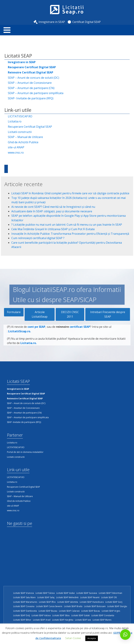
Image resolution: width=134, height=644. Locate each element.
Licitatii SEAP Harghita (63, 620)
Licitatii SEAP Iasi (83, 620)
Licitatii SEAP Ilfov (47, 602)
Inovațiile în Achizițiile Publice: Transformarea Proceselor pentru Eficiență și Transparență (70, 234)
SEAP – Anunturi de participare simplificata (36, 93)
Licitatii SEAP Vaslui (66, 593)
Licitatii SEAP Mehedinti (67, 597)
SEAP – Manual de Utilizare (25, 137)
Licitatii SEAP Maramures (25, 602)
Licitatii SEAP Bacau (91, 611)
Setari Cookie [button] (73, 638)
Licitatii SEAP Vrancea (24, 593)
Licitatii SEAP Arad (42, 620)
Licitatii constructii (20, 132)
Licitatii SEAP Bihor (22, 620)
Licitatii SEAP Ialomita (68, 602)
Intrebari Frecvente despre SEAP (108, 314)
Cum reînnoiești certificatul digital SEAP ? (38, 238)
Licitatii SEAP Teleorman (110, 593)
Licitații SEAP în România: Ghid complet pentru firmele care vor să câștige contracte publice (70, 193)
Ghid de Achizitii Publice (23, 142)
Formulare (14, 312)
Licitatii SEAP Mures (102, 620)
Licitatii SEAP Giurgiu (117, 606)
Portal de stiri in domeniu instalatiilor (25, 452)
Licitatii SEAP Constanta (103, 615)
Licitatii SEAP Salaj (46, 597)
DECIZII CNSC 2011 (70, 314)
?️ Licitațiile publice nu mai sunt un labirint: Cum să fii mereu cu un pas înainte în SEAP (67, 225)
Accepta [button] (92, 638)
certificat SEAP (80, 330)
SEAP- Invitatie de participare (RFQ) (31, 98)
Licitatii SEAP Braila (73, 606)
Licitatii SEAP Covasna (24, 606)
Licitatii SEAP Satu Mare (24, 597)
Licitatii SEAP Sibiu (61, 615)
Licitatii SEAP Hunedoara (92, 602)
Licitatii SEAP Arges (111, 611)
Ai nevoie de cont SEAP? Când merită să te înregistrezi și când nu (53, 207)
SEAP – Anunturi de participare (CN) (31, 88)
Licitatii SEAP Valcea (41, 615)
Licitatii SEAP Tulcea (45, 593)
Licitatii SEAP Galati (81, 615)
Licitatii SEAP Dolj (22, 615)
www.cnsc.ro (16, 153)
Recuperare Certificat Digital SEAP (30, 127)
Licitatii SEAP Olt (109, 597)
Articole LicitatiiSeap (40, 314)
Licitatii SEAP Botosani (95, 606)
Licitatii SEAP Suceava (87, 593)
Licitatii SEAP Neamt (90, 597)
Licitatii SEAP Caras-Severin (49, 606)
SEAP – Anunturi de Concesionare (30, 83)
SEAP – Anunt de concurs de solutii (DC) (33, 78)
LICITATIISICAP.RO (20, 116)
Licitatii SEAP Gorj (114, 602)
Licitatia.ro (15, 121)
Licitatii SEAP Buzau (48, 611)
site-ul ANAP (16, 147)
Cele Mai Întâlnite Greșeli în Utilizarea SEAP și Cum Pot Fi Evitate (53, 229)
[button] (125, 635)
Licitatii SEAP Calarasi (69, 611)
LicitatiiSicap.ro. (20, 334)
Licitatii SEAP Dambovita (25, 611)
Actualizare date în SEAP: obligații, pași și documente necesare (52, 211)
